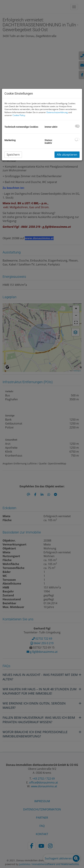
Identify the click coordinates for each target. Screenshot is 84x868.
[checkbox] (77, 126)
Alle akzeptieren (67, 155)
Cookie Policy (19, 115)
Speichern (13, 155)
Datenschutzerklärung (57, 112)
